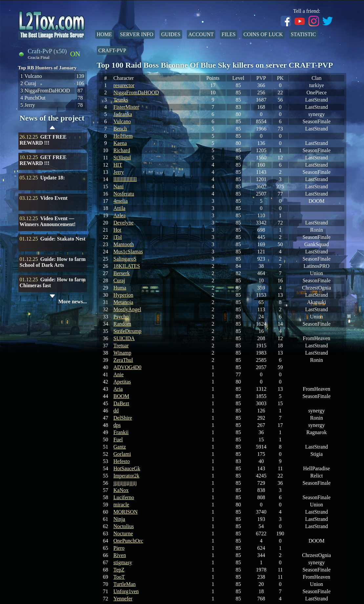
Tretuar (121, 346)
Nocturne (123, 534)
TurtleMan (125, 584)
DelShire (123, 418)
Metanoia (123, 302)
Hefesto (122, 461)
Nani (119, 186)
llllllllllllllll (125, 179)
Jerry (119, 172)
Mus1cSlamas (128, 252)
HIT (118, 165)
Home (105, 34)
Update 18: (53, 178)
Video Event (54, 198)
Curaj (119, 280)
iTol (118, 237)
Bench (120, 129)
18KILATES (127, 266)
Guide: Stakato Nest (63, 239)
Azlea (120, 215)
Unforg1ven (126, 591)
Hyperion (123, 295)
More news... (73, 302)
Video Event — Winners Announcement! (48, 221)
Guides (171, 34)
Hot (118, 230)
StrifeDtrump (128, 331)
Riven (120, 555)
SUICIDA (124, 338)
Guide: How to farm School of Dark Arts (53, 262)
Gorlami (122, 454)
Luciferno (124, 497)
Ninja (119, 519)
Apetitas (122, 382)
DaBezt (121, 403)
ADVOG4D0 (128, 367)
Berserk (122, 273)
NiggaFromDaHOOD (136, 93)
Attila (119, 208)
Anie (119, 374)
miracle (121, 505)
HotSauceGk (127, 468)
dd (116, 411)
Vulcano (122, 121)
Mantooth (124, 244)
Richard (122, 150)
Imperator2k (127, 476)
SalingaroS (125, 259)
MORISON (126, 512)
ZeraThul (123, 360)
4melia (121, 201)
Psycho (121, 317)
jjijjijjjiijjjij (125, 483)
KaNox (121, 490)
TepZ (119, 570)
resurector (124, 85)
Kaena (120, 143)
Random (122, 324)
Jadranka (123, 114)
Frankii (121, 432)
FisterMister (126, 107)
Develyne (124, 223)
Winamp (122, 353)
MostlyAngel (127, 309)
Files (229, 34)
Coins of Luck (263, 34)
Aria (118, 389)
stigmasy (123, 562)
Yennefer (123, 599)
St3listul (122, 158)
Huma (120, 288)
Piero (119, 548)
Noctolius (124, 526)
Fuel (118, 440)
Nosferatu (124, 194)
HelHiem (123, 136)
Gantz (120, 447)
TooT (119, 577)
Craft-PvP (112, 50)
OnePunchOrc (128, 541)
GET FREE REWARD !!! (43, 140)
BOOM (121, 396)
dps (117, 425)
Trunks (121, 100)
